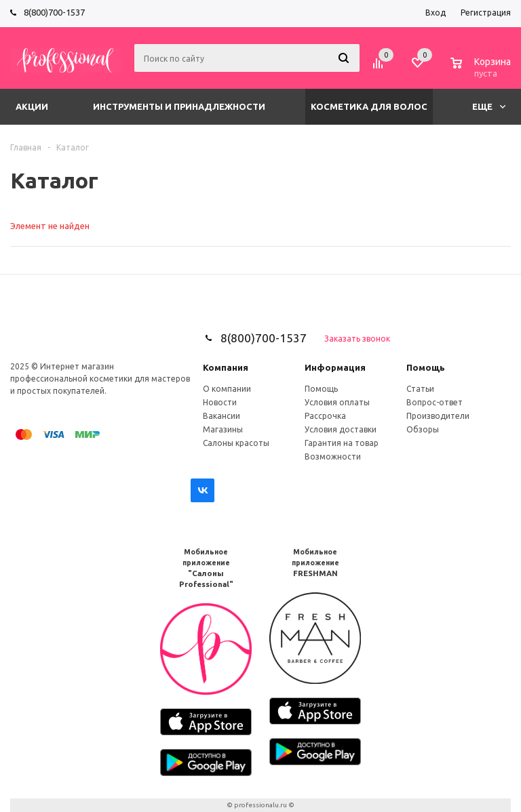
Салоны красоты (236, 443)
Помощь (426, 367)
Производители (438, 416)
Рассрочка (325, 416)
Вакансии (221, 416)
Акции (32, 106)
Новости (220, 402)
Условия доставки (341, 429)
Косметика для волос (369, 106)
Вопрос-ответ (435, 402)
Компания (226, 367)
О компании (227, 389)
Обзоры (423, 429)
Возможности (333, 456)
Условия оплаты (337, 402)
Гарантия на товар (342, 443)
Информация (335, 367)
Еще (489, 106)
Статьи (420, 389)
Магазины (223, 429)
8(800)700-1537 (54, 12)
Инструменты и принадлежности (179, 106)
